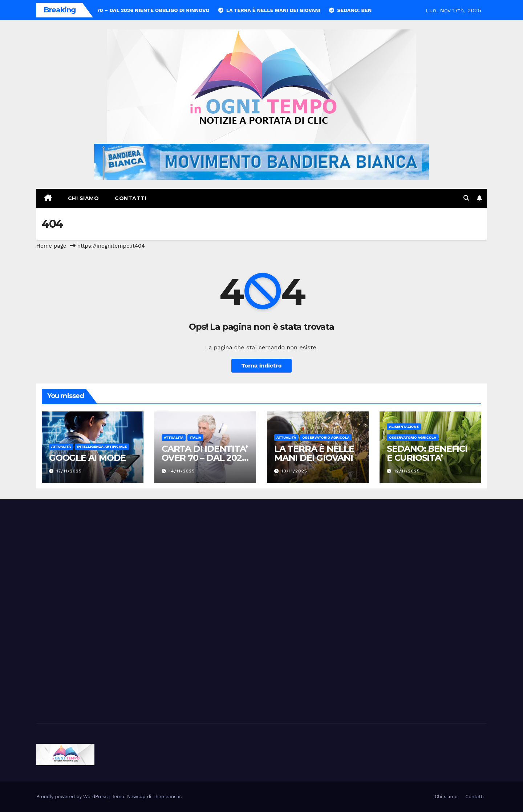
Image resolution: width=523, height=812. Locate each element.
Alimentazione (404, 427)
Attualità (61, 446)
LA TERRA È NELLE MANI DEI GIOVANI (314, 453)
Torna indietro (262, 366)
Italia (195, 437)
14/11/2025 (182, 471)
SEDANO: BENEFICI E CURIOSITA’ (427, 453)
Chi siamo (84, 198)
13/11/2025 (294, 471)
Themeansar (167, 797)
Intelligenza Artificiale (102, 446)
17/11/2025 (69, 471)
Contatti (131, 198)
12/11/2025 (407, 471)
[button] (466, 198)
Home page (51, 246)
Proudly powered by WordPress (73, 797)
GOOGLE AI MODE (87, 458)
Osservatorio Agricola (326, 437)
